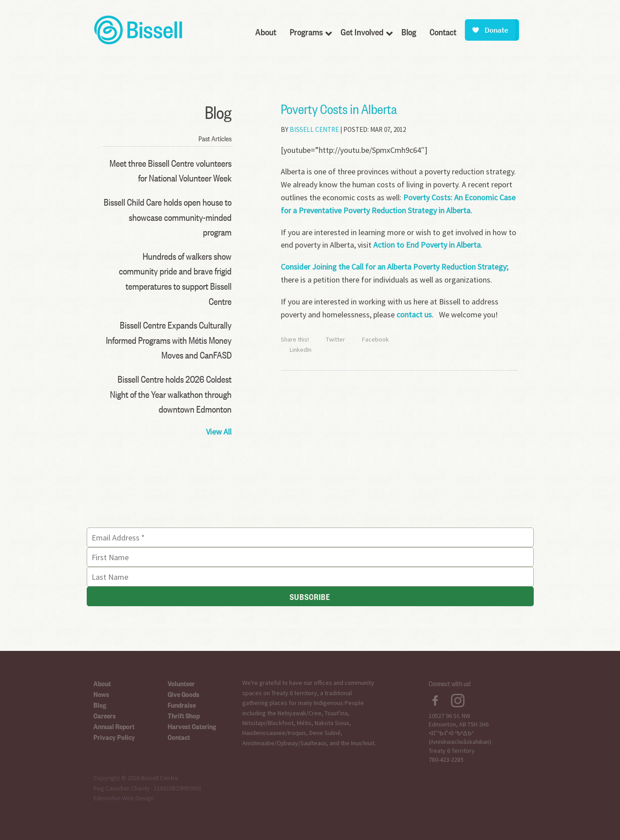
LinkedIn (301, 350)
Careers (105, 715)
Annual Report (114, 726)
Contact (179, 737)
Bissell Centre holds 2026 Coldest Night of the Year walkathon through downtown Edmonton (171, 394)
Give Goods (183, 694)
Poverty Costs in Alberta (339, 109)
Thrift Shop (184, 715)
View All (219, 432)
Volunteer (181, 683)
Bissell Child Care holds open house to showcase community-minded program (168, 217)
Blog (100, 705)
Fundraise (182, 705)
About (102, 683)
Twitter (335, 339)
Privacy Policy (114, 737)
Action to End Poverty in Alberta (427, 245)
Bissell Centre (314, 129)
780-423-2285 (446, 760)
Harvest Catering (192, 726)
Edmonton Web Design (124, 798)
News (101, 694)
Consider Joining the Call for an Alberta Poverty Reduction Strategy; (394, 267)
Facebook (375, 339)
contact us (414, 314)
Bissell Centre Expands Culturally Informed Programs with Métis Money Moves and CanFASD (169, 340)
